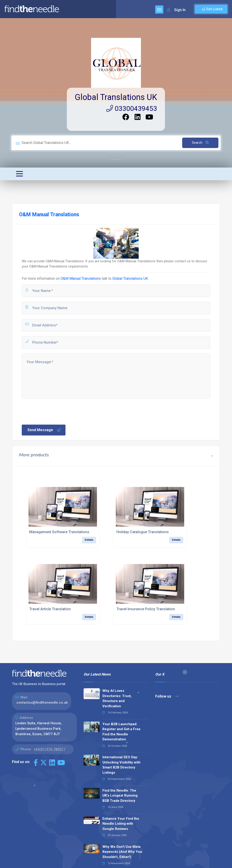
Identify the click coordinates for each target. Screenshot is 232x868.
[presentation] (56, 411)
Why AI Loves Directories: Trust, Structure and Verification (117, 698)
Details (89, 540)
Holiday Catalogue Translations (143, 532)
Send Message (44, 430)
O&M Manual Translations (81, 278)
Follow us (167, 696)
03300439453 (132, 108)
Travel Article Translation (50, 609)
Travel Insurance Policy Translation (146, 609)
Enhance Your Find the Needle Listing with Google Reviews (121, 824)
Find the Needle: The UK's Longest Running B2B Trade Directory (120, 796)
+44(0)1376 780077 (50, 749)
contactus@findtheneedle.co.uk (42, 703)
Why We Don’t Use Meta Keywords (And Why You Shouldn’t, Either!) (122, 852)
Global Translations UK (116, 97)
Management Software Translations (59, 532)
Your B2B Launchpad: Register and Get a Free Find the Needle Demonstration (121, 732)
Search (200, 143)
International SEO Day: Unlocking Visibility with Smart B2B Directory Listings (121, 765)
